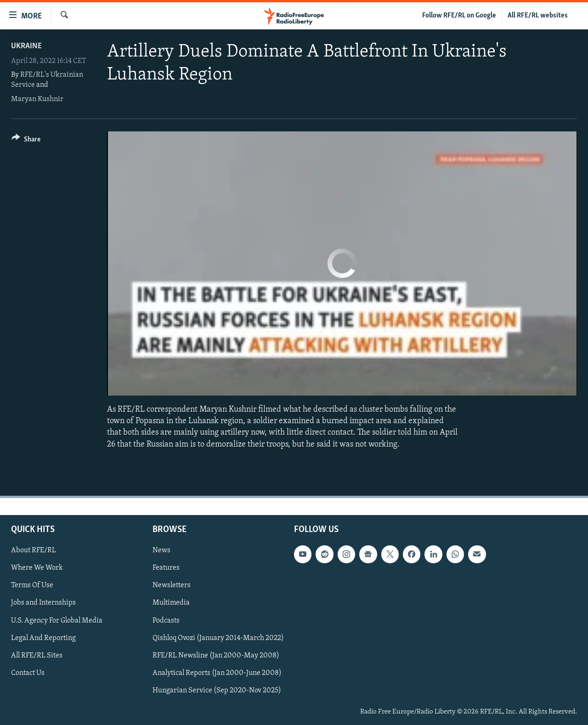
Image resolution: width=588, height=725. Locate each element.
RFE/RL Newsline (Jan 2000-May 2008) (216, 655)
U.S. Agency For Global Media (57, 620)
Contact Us (28, 673)
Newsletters (172, 585)
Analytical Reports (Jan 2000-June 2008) (217, 673)
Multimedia (171, 603)
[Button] (26, 141)
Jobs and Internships (43, 603)
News (161, 550)
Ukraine (26, 46)
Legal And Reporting (43, 638)
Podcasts (166, 620)
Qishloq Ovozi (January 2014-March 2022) (218, 638)
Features (166, 568)
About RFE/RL (34, 550)
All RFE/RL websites (538, 16)
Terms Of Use (32, 585)
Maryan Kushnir (37, 99)
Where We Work (37, 568)
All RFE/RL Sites (37, 655)
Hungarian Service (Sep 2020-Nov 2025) (217, 691)
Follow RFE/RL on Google (459, 16)
